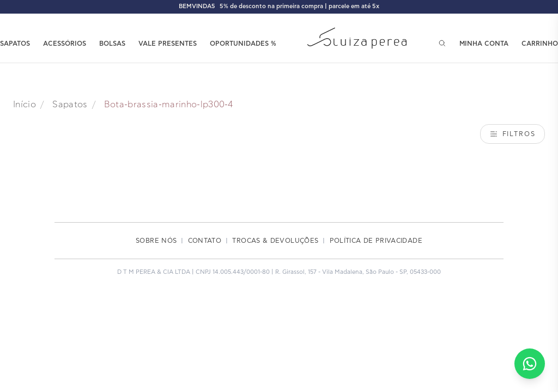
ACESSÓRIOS (65, 44)
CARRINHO (540, 44)
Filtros (512, 134)
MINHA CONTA (484, 44)
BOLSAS (112, 44)
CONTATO (205, 241)
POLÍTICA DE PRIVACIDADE (376, 241)
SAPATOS (15, 44)
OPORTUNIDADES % (243, 44)
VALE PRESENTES (168, 44)
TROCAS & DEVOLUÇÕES (275, 241)
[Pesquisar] (442, 43)
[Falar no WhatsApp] (530, 364)
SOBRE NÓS (156, 241)
